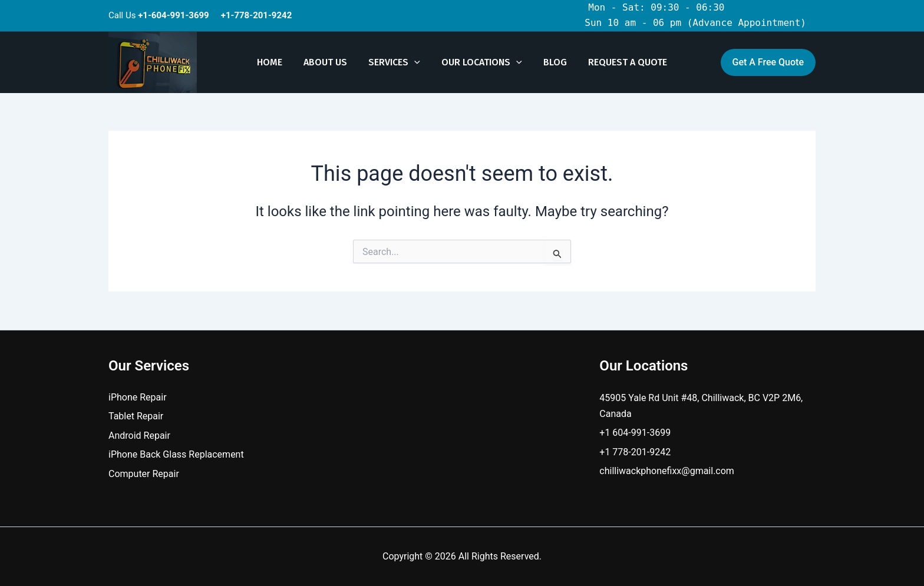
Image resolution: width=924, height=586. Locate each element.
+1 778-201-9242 (635, 452)
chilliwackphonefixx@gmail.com (667, 471)
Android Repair (139, 436)
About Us (329, 62)
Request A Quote (622, 62)
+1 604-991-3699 (635, 433)
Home (275, 62)
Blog (552, 62)
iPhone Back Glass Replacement (176, 454)
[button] (415, 62)
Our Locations (481, 62)
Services (395, 62)
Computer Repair (144, 474)
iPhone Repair (138, 397)
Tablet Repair (136, 416)
